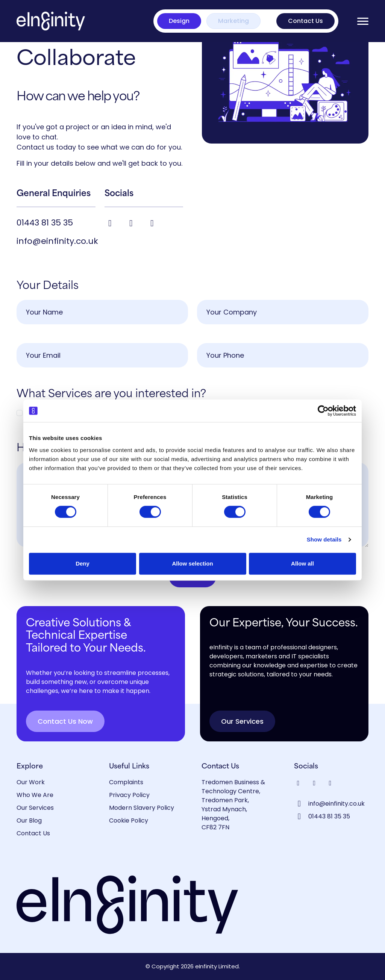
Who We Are (35, 795)
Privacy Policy (129, 795)
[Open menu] (363, 21)
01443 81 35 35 (45, 223)
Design (179, 21)
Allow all (302, 563)
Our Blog (29, 820)
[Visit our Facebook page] (111, 223)
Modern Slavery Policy (142, 808)
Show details (324, 539)
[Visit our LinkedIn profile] (132, 223)
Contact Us (305, 21)
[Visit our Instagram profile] (152, 223)
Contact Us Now (65, 721)
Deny (83, 563)
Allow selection (192, 563)
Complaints (126, 782)
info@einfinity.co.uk (57, 241)
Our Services (242, 721)
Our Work (31, 782)
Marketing (233, 21)
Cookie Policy (129, 820)
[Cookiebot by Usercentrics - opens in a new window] (323, 411)
